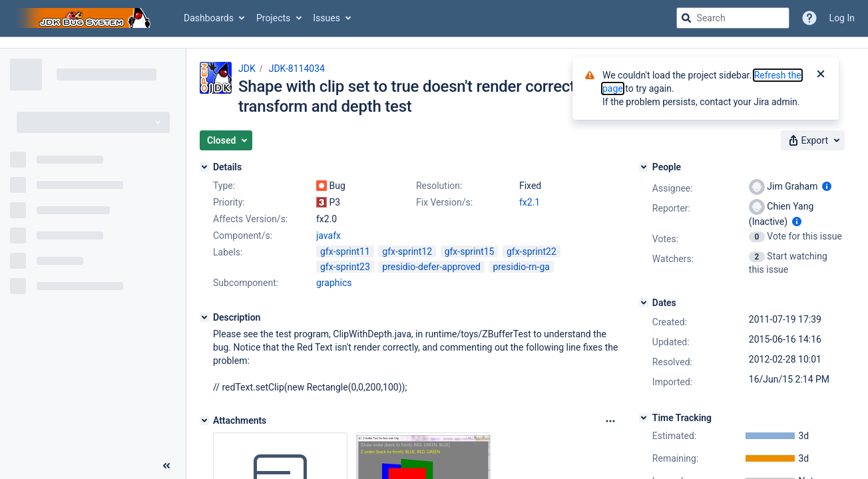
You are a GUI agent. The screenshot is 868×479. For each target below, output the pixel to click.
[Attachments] (204, 420)
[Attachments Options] (610, 421)
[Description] (204, 317)
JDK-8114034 (297, 69)
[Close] (821, 75)
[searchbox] (733, 18)
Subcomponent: (246, 283)
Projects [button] (273, 18)
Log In (842, 18)
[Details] (204, 167)
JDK (247, 69)
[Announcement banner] (434, 43)
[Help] (809, 18)
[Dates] (644, 303)
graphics (334, 283)
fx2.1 (530, 202)
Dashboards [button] (209, 18)
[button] (226, 140)
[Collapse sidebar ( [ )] (166, 466)
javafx (328, 236)
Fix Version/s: (444, 202)
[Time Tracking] (644, 418)
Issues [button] (326, 18)
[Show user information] (827, 186)
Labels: (228, 252)
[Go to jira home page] (85, 18)
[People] (644, 167)
